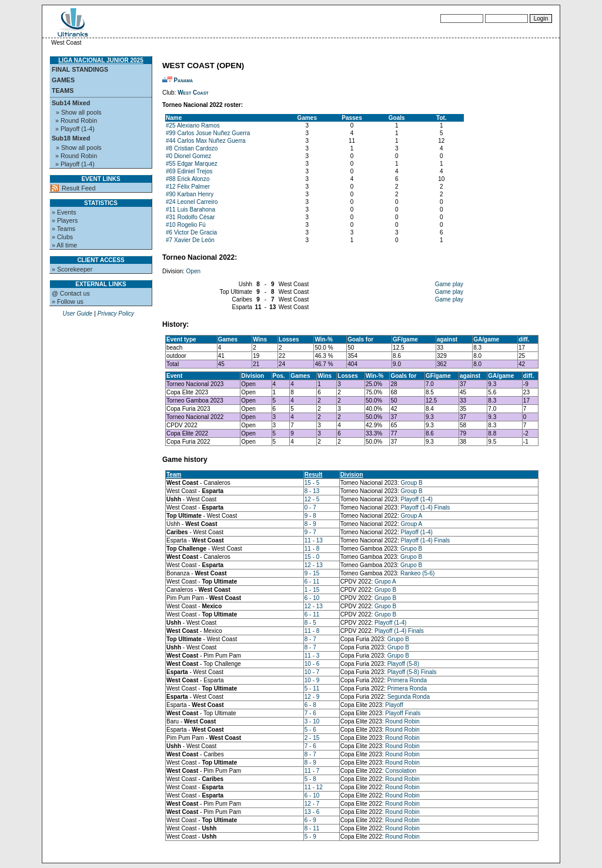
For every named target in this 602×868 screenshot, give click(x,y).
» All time (64, 245)
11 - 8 (312, 549)
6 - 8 (310, 705)
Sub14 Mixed (71, 103)
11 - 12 (314, 787)
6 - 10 (312, 598)
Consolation (401, 771)
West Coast (193, 93)
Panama (183, 80)
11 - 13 (314, 540)
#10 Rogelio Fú (186, 225)
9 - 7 (310, 532)
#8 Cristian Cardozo (192, 148)
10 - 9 (312, 680)
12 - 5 (312, 499)
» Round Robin (76, 120)
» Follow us (68, 301)
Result (314, 475)
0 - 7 (310, 507)
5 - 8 (310, 779)
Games (63, 80)
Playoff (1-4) (417, 499)
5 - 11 (312, 688)
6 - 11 (312, 582)
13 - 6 (312, 812)
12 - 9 (312, 697)
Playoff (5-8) (403, 664)
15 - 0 (312, 557)
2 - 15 (312, 738)
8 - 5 (310, 623)
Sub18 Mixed (71, 138)
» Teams (63, 229)
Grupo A (385, 582)
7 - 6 (310, 713)
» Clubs (62, 237)
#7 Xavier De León (190, 240)
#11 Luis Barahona (190, 210)
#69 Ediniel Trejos (189, 171)
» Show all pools (79, 112)
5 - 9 (310, 837)
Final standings (80, 69)
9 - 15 (312, 573)
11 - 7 (312, 771)
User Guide (77, 314)
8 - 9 (310, 524)
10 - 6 (312, 664)
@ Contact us (71, 293)
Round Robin (402, 721)
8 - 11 (312, 828)
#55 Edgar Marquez (192, 164)
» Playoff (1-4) (75, 129)
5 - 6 (310, 730)
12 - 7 (312, 804)
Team (174, 475)
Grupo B (411, 549)
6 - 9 (310, 820)
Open (193, 271)
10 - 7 (312, 672)
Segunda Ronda (409, 697)
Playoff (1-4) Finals (426, 507)
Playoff (394, 705)
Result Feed (78, 188)
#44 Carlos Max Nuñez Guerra (206, 141)
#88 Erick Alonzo (188, 179)
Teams (63, 91)
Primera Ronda (407, 680)
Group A (412, 516)
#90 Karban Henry (190, 194)
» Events (64, 212)
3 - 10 (312, 721)
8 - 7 (310, 639)
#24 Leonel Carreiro (192, 202)
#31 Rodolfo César (190, 217)
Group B (412, 483)
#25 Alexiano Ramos (193, 125)
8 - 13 (312, 491)
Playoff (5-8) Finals (412, 672)
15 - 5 (312, 483)
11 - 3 (312, 656)
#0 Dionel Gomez (188, 156)
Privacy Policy (116, 314)
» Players (65, 220)
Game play (449, 284)
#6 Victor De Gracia (191, 232)
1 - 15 (312, 590)
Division (352, 475)
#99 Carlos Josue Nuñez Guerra (208, 133)
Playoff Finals (403, 713)
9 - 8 (310, 516)
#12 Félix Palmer (188, 187)
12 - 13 (314, 565)
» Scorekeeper (72, 269)
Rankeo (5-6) (417, 573)
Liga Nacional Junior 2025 (101, 60)
